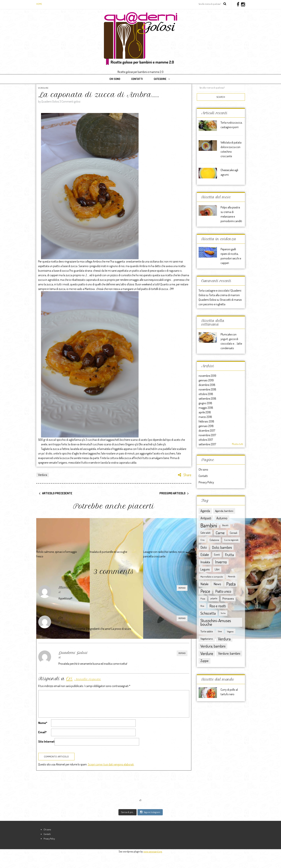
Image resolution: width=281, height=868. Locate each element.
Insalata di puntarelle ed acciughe (108, 552)
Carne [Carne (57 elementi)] (220, 533)
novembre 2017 (207, 435)
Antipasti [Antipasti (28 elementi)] (206, 518)
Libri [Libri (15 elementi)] (217, 569)
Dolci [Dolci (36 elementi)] (204, 547)
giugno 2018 (205, 403)
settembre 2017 (207, 444)
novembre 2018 (207, 389)
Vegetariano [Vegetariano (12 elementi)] (207, 639)
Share (185, 475)
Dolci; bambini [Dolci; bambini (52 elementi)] (222, 547)
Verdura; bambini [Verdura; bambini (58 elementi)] (213, 646)
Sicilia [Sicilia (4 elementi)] (223, 613)
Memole (65, 587)
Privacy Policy (206, 482)
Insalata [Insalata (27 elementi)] (205, 562)
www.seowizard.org (153, 866)
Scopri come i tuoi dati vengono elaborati (111, 779)
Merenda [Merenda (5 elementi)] (232, 577)
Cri (61, 618)
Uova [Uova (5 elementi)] (220, 631)
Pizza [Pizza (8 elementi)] (203, 598)
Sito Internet (46, 741)
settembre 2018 (207, 399)
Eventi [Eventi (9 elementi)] (217, 555)
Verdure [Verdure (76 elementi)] (207, 653)
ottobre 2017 (206, 440)
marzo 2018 (205, 417)
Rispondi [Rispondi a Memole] (182, 588)
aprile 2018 (205, 412)
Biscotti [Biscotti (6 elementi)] (225, 525)
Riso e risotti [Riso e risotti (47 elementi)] (218, 606)
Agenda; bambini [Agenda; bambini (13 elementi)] (224, 511)
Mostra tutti (238, 444)
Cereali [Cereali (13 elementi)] (233, 533)
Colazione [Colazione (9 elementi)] (214, 540)
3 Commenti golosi (70, 101)
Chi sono (115, 79)
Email (42, 732)
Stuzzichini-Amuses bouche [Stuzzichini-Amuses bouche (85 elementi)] (216, 622)
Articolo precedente (57, 493)
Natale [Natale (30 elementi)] (204, 584)
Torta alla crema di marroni (224, 295)
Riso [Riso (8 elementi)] (202, 606)
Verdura (43, 475)
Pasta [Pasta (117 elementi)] (231, 584)
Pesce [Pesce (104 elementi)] (205, 591)
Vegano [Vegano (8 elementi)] (230, 631)
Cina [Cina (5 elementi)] (202, 540)
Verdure (43, 88)
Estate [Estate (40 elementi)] (205, 555)
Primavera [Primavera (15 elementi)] (228, 599)
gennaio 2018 (206, 426)
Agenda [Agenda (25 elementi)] (205, 511)
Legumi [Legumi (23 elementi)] (205, 569)
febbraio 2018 (206, 421)
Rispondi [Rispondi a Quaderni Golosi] (182, 653)
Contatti (137, 79)
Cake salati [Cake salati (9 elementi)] (205, 533)
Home (39, 4)
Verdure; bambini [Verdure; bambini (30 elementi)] (229, 653)
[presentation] (66, 756)
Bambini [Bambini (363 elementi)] (209, 525)
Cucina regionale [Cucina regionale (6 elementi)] (231, 540)
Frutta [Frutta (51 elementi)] (229, 555)
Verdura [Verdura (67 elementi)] (224, 639)
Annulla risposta (88, 679)
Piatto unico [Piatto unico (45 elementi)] (223, 591)
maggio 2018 (206, 408)
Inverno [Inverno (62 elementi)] (221, 562)
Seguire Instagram (150, 826)
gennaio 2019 (206, 380)
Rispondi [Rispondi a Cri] (182, 618)
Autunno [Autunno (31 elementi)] (222, 518)
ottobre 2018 (206, 394)
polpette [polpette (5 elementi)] (214, 598)
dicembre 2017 (207, 431)
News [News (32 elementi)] (217, 584)
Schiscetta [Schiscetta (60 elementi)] (208, 613)
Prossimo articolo (172, 493)
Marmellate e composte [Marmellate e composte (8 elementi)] (212, 577)
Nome (43, 723)
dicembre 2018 (207, 385)
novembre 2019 (207, 376)
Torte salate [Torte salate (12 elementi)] (207, 631)
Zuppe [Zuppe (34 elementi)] (204, 661)
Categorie (160, 79)
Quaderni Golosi (73, 653)
